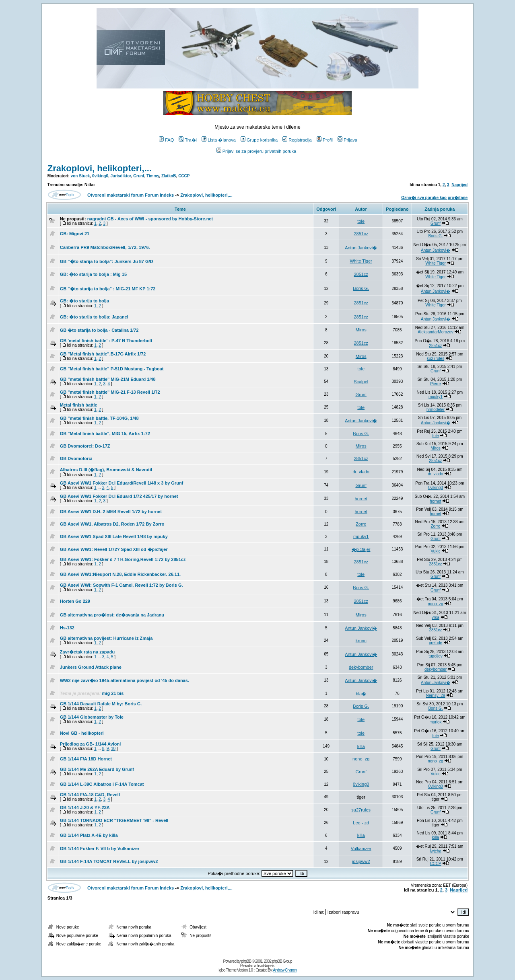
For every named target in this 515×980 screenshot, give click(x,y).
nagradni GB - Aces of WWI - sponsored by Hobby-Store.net (150, 219)
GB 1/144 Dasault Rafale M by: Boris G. (101, 704)
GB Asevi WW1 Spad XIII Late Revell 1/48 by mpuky (114, 536)
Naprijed (459, 185)
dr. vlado (361, 472)
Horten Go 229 (75, 601)
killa (361, 746)
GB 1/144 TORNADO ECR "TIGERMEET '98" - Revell (114, 820)
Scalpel (361, 382)
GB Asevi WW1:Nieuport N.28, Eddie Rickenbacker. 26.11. (120, 574)
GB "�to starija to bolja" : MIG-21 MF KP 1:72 (108, 289)
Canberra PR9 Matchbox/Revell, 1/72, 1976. (105, 247)
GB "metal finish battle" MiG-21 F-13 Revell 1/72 (110, 392)
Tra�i (188, 140)
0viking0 (100, 176)
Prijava (347, 140)
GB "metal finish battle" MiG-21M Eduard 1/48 (108, 379)
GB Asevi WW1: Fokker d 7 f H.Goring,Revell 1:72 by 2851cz (123, 559)
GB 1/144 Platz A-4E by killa (89, 835)
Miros (361, 330)
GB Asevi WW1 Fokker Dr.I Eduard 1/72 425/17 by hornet (119, 496)
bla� (361, 694)
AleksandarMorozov (435, 332)
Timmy (153, 176)
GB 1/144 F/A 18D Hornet (86, 759)
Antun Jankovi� (361, 248)
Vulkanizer (361, 849)
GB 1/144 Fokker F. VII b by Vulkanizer (100, 849)
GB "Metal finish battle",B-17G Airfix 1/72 (103, 354)
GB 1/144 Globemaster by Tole (92, 717)
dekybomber (361, 667)
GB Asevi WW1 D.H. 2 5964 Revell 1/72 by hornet (111, 512)
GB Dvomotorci (76, 458)
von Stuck (80, 176)
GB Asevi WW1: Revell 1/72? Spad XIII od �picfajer (114, 549)
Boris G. (435, 236)
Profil (325, 140)
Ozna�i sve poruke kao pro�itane (434, 198)
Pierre (436, 384)
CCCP (184, 176)
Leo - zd (361, 823)
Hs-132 (67, 628)
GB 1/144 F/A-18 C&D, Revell (90, 795)
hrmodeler (436, 410)
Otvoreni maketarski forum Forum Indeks (131, 195)
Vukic (435, 551)
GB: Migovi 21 (75, 234)
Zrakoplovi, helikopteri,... (100, 168)
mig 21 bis (113, 693)
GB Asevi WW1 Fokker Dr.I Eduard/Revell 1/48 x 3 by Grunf (122, 483)
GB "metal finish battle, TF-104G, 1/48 (99, 418)
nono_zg (435, 604)
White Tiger (361, 261)
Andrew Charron (285, 970)
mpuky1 (436, 397)
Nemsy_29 (436, 695)
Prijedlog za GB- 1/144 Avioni (90, 744)
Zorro (361, 524)
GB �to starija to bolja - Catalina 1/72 (99, 330)
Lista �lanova (219, 140)
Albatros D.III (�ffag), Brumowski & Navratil (106, 470)
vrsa (436, 617)
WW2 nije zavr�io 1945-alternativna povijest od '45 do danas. (125, 680)
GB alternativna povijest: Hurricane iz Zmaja (106, 638)
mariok (435, 722)
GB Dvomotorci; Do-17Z (85, 446)
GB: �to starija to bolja (84, 301)
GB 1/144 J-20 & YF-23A (85, 807)
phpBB (246, 961)
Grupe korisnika (259, 140)
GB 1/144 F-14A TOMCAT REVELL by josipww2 (109, 861)
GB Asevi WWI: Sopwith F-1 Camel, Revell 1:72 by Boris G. (122, 585)
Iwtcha (436, 851)
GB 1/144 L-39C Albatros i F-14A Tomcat (102, 784)
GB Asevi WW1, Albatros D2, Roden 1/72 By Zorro (112, 524)
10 (113, 749)
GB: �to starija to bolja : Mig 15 (93, 274)
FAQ (166, 140)
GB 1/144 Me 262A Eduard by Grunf (97, 769)
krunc (361, 641)
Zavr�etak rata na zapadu (87, 652)
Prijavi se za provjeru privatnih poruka (256, 151)
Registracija (297, 140)
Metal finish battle (79, 405)
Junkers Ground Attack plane (91, 667)
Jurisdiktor (121, 176)
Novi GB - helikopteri (82, 733)
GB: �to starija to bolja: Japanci (94, 317)
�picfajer (361, 549)
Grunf (139, 176)
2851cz (361, 234)
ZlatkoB (169, 176)
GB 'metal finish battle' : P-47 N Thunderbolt (106, 341)
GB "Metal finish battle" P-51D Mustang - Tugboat (112, 369)
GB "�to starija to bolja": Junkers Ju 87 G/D (107, 261)
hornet (361, 499)
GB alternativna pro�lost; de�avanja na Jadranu (112, 615)
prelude (436, 643)
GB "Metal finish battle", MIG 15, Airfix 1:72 (105, 434)
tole (361, 221)
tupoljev (435, 656)
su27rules (436, 359)
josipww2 (361, 861)
